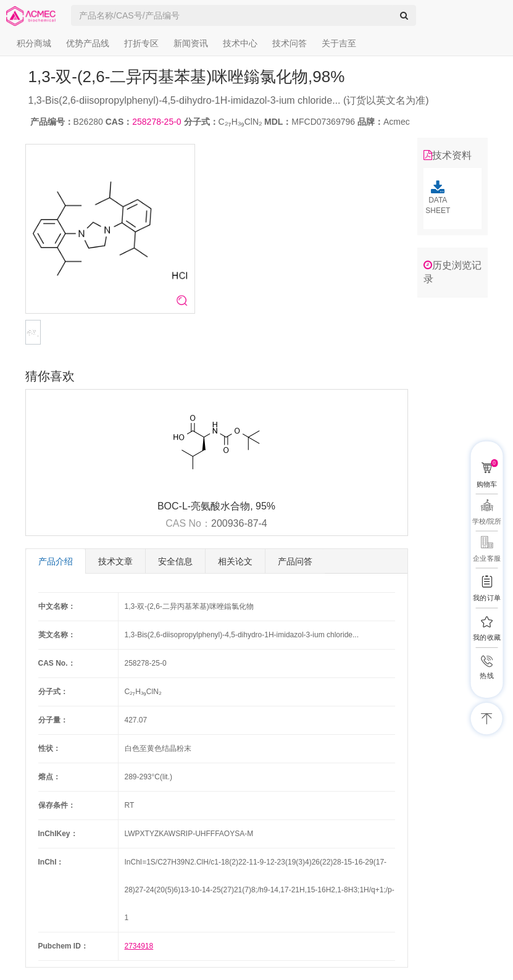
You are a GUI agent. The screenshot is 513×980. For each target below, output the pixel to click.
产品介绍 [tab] (56, 561)
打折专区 (141, 43)
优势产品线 (88, 43)
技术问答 (290, 43)
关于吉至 (339, 43)
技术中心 (240, 43)
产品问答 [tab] (295, 561)
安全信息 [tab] (175, 561)
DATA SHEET (438, 198)
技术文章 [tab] (115, 561)
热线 (486, 676)
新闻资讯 (191, 43)
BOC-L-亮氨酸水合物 (204, 506)
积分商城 (34, 43)
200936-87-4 (239, 523)
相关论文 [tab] (235, 561)
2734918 (139, 946)
